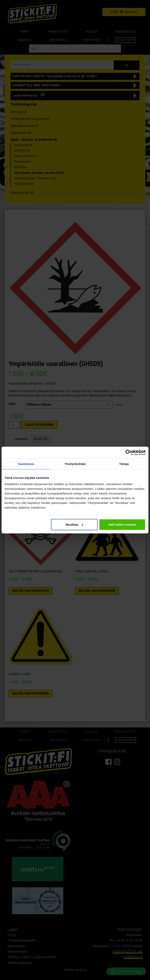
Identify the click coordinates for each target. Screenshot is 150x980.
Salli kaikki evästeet (122, 524)
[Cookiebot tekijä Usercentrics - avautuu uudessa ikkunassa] (128, 453)
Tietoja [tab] (124, 464)
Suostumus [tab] (26, 464)
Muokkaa (74, 524)
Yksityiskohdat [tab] (75, 464)
